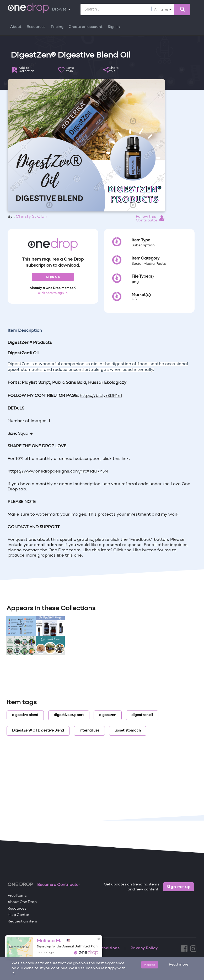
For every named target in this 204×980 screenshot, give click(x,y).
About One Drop (22, 902)
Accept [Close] (150, 965)
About (16, 27)
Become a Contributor (59, 885)
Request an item (22, 922)
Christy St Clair (31, 217)
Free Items (17, 896)
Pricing (57, 27)
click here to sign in (53, 293)
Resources (36, 27)
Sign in (114, 27)
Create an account (86, 27)
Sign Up (53, 277)
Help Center (18, 915)
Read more (179, 965)
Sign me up (179, 887)
